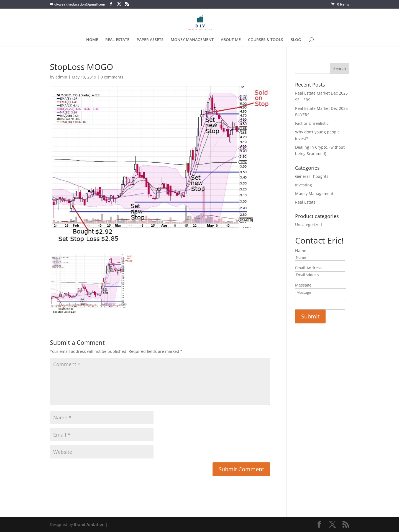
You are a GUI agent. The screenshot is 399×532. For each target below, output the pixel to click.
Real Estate (305, 202)
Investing (304, 185)
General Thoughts (312, 176)
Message (303, 285)
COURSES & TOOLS (266, 40)
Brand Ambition (89, 524)
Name (301, 251)
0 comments (112, 77)
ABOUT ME (231, 40)
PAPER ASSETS (150, 40)
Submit (310, 316)
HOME (92, 40)
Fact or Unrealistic (312, 123)
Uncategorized (309, 225)
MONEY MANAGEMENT (192, 40)
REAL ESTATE (117, 40)
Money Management (314, 193)
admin (61, 77)
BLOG (296, 40)
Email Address (308, 268)
